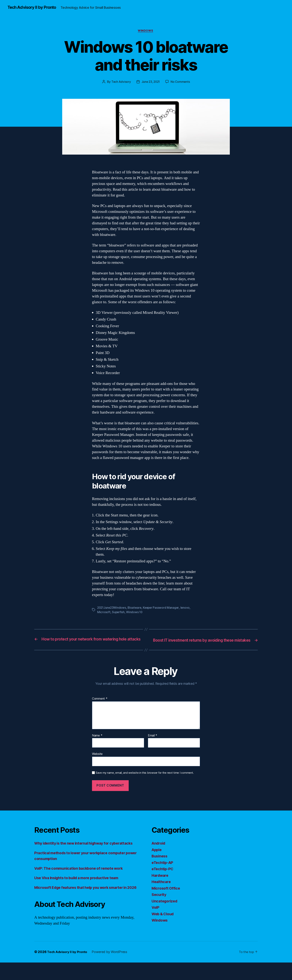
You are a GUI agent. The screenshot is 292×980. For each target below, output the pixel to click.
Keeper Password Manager (163, 608)
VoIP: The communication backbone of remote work (82, 880)
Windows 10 (135, 613)
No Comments (181, 82)
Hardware (161, 881)
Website (97, 760)
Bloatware (136, 608)
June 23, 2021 (151, 82)
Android (159, 849)
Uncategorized (165, 907)
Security (160, 900)
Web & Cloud (164, 920)
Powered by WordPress (111, 969)
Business (160, 862)
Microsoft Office (167, 894)
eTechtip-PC (163, 875)
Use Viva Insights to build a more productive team (81, 889)
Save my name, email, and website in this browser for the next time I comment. (145, 779)
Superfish (119, 613)
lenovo (187, 608)
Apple (157, 855)
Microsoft (104, 613)
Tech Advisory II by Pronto (34, 7)
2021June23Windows (112, 608)
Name (97, 741)
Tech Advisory (120, 82)
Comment (100, 705)
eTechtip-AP (163, 868)
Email (153, 741)
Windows (146, 31)
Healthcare (162, 888)
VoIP (156, 913)
